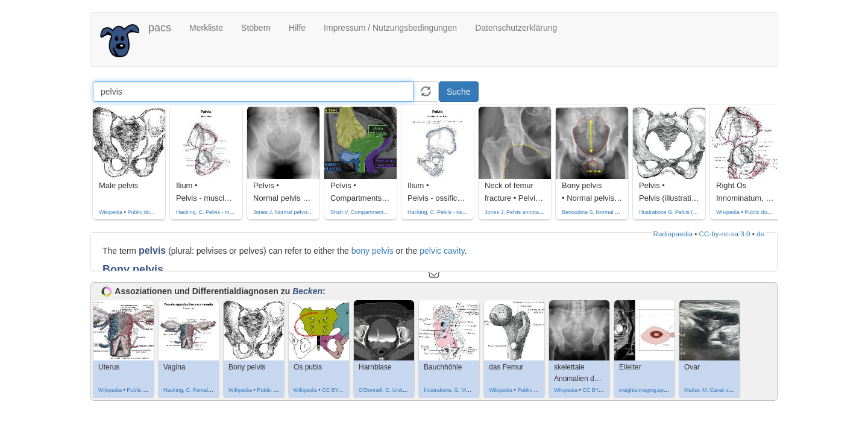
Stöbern (256, 28)
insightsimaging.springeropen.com (660, 390)
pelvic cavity (442, 251)
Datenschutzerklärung (516, 28)
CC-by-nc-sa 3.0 (725, 234)
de (760, 234)
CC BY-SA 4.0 (339, 390)
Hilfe (297, 28)
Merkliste (206, 28)
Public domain (144, 212)
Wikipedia (111, 212)
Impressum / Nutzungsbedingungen (390, 28)
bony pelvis (373, 251)
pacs (160, 28)
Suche (459, 92)
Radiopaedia (673, 234)
